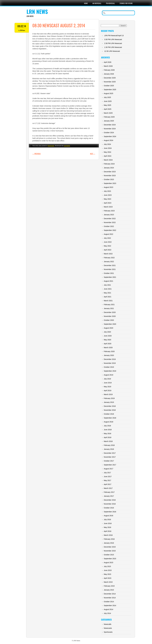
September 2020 (110, 324)
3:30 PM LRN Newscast (113, 39)
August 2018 (108, 422)
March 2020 (108, 348)
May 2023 (107, 199)
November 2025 (110, 82)
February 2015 (109, 586)
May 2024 (107, 152)
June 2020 (108, 336)
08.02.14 (22, 26)
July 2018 (107, 426)
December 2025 (110, 78)
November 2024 (110, 129)
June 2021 (108, 289)
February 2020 (109, 351)
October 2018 (109, 414)
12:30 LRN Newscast (112, 51)
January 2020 (109, 355)
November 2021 (110, 269)
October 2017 (109, 461)
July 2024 (107, 144)
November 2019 (110, 363)
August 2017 (108, 469)
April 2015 (108, 578)
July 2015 (107, 566)
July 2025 (107, 97)
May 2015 (107, 574)
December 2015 (110, 547)
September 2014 (110, 606)
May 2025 (107, 105)
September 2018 (110, 418)
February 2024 (109, 164)
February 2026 (109, 70)
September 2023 (110, 183)
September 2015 (110, 559)
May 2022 (107, 246)
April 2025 (108, 109)
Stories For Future (126, 3)
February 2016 (109, 539)
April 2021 (108, 297)
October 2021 (109, 273)
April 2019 (108, 391)
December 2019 (110, 359)
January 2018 (109, 449)
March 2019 (108, 394)
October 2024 (109, 133)
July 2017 (107, 473)
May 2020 (107, 340)
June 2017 (108, 477)
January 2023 (109, 215)
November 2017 (110, 457)
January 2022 (109, 262)
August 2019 (108, 375)
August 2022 (108, 234)
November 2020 (110, 316)
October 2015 (109, 555)
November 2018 (110, 410)
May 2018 (107, 434)
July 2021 (107, 285)
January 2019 (109, 402)
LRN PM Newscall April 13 (114, 36)
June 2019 (108, 383)
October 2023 (109, 179)
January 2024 (109, 168)
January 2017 (109, 496)
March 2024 (108, 160)
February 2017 (109, 492)
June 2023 (108, 195)
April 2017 (108, 484)
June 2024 (108, 148)
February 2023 (109, 211)
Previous (37, 154)
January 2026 (109, 74)
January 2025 (109, 121)
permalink (67, 146)
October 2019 (109, 367)
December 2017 (110, 453)
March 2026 (108, 66)
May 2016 (107, 527)
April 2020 (108, 344)
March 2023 (108, 207)
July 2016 (107, 520)
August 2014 (108, 609)
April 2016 (108, 531)
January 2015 (109, 590)
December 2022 (110, 219)
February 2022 (109, 258)
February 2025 (109, 117)
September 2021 (110, 277)
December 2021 (110, 265)
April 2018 (108, 437)
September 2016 (110, 512)
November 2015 (110, 551)
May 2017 (107, 480)
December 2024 (110, 125)
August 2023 (108, 187)
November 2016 (110, 504)
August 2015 (108, 563)
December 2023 (110, 172)
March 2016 (108, 535)
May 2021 (107, 293)
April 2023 (108, 203)
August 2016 (108, 516)
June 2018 (108, 430)
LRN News (37, 12)
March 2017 (108, 488)
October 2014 (109, 602)
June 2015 (108, 570)
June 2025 (108, 101)
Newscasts (51, 146)
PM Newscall (110, 3)
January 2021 (109, 308)
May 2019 (107, 387)
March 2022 (108, 254)
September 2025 (110, 90)
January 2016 (109, 543)
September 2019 (110, 371)
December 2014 (110, 594)
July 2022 (107, 238)
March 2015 (108, 582)
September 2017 (110, 465)
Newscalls (108, 624)
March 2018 (108, 441)
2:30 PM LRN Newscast (113, 43)
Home (86, 3)
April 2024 (108, 156)
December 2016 (110, 500)
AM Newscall (97, 3)
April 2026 (108, 62)
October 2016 (109, 508)
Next (93, 154)
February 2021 (109, 305)
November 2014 (110, 598)
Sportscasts (108, 632)
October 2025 (109, 86)
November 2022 (110, 222)
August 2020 (108, 328)
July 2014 (107, 613)
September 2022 (110, 230)
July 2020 (107, 332)
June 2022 (108, 242)
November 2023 (110, 176)
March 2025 (108, 113)
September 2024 (110, 136)
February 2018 (109, 445)
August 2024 (108, 140)
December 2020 (110, 312)
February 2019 (109, 398)
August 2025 (108, 93)
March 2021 (108, 301)
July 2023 (107, 191)
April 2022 (108, 250)
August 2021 (108, 281)
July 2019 (107, 379)
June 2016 (108, 523)
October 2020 (109, 320)
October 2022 (109, 226)
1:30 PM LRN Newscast (113, 47)
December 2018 (110, 406)
